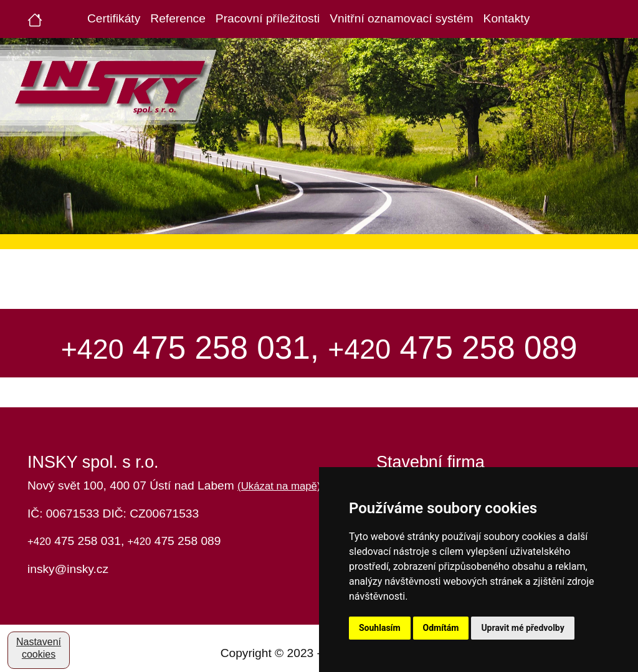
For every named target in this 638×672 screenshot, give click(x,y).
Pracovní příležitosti (268, 18)
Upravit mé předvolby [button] (522, 628)
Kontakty (507, 18)
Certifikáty (114, 18)
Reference (178, 18)
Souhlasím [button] (380, 628)
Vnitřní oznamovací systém (401, 18)
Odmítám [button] (441, 628)
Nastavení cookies (39, 648)
